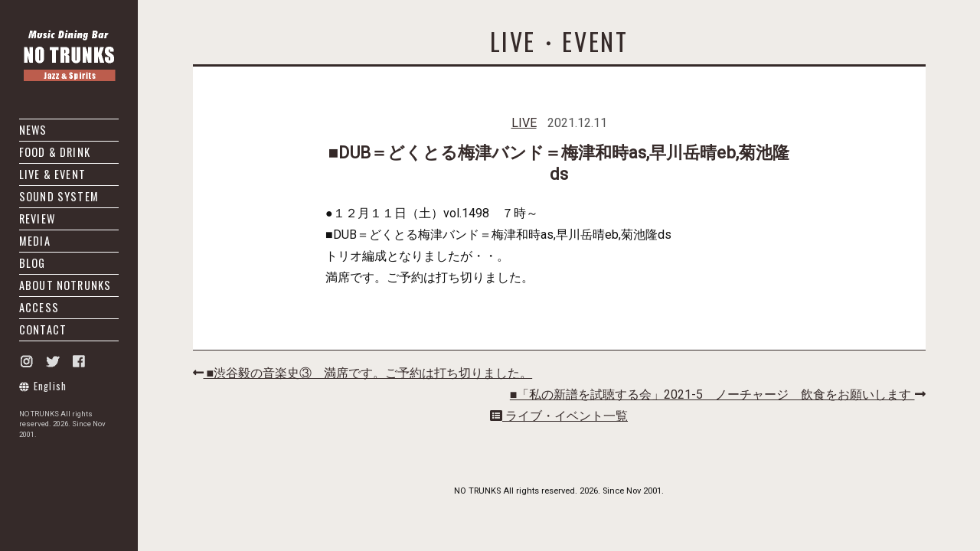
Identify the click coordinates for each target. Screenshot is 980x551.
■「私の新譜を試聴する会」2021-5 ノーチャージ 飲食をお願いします (718, 395)
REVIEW (37, 218)
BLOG (33, 263)
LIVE (524, 123)
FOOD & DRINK (55, 152)
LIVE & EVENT (52, 174)
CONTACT (43, 329)
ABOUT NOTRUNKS (65, 285)
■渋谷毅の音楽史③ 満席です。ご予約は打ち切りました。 (363, 373)
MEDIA (35, 241)
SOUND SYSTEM (59, 196)
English (43, 386)
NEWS (33, 130)
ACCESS (39, 307)
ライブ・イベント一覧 (559, 416)
